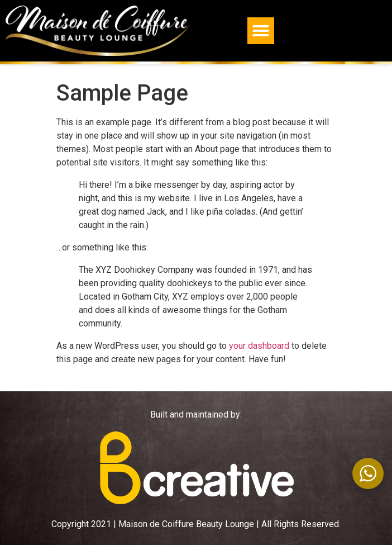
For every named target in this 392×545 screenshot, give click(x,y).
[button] (261, 31)
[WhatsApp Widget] (368, 473)
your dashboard (259, 346)
